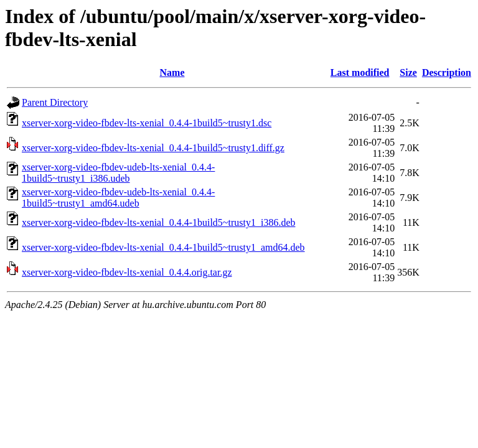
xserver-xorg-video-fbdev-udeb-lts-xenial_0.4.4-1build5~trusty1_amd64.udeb (118, 198)
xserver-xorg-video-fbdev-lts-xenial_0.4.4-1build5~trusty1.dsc (147, 123)
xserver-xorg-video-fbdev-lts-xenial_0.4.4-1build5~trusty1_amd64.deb (163, 247)
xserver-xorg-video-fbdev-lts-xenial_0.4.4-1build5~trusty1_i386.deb (159, 222)
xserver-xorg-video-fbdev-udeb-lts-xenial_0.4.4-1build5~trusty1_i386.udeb (118, 173)
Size (408, 72)
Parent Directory (55, 102)
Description (447, 72)
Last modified (360, 72)
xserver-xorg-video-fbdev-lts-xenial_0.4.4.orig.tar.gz (127, 272)
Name (172, 72)
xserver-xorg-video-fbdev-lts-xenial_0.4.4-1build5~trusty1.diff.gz (153, 148)
